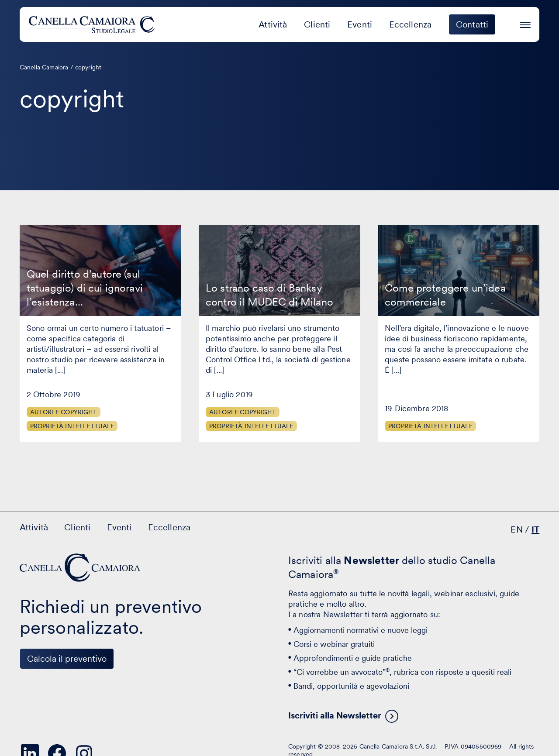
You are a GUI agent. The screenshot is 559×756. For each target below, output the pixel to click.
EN (516, 529)
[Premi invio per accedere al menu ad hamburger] (525, 23)
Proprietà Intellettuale (72, 426)
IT (535, 529)
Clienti (317, 24)
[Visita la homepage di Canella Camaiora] (93, 24)
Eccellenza (411, 24)
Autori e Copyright (64, 412)
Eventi (360, 24)
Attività (273, 24)
